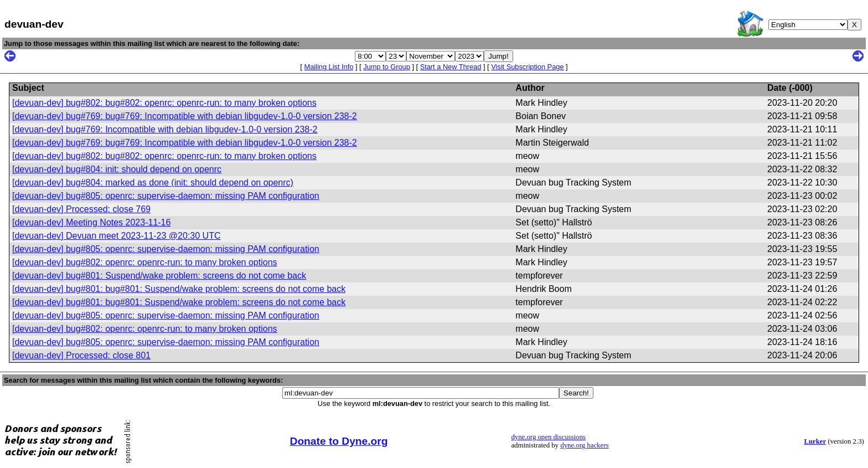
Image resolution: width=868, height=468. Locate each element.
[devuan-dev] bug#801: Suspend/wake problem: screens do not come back (159, 276)
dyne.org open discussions (548, 437)
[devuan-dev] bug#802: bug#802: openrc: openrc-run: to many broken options (164, 103)
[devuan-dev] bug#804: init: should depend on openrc (117, 169)
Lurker (815, 441)
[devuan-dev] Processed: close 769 (81, 209)
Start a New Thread (451, 67)
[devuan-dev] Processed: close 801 (81, 355)
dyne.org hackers (584, 445)
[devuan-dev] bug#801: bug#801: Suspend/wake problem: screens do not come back (179, 289)
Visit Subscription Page (527, 67)
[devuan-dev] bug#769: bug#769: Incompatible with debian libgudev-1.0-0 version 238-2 (185, 116)
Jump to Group (387, 67)
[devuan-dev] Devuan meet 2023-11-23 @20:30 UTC (116, 236)
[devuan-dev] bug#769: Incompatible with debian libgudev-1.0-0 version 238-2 (165, 129)
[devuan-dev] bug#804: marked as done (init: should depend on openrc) (153, 182)
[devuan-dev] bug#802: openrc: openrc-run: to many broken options (145, 262)
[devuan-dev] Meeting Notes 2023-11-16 (91, 222)
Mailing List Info (329, 67)
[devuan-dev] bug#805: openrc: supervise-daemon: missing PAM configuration (166, 196)
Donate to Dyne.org (339, 441)
